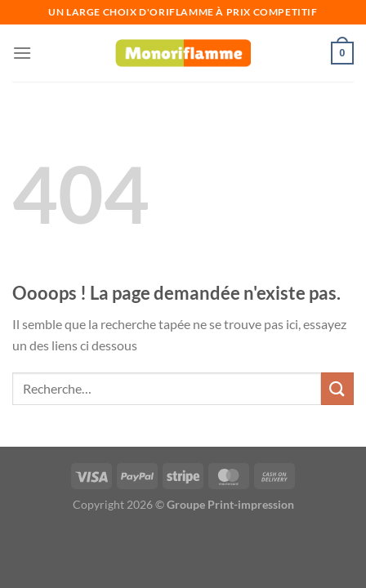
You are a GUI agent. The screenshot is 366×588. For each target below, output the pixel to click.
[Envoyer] (337, 388)
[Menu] (22, 53)
